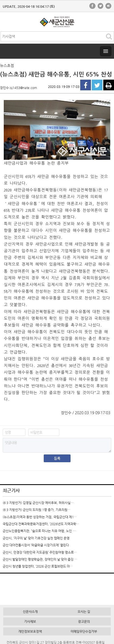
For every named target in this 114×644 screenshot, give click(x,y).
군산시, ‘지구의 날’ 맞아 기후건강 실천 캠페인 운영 (36, 538)
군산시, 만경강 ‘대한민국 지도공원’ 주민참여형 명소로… (40, 552)
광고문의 (84, 621)
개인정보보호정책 (30, 631)
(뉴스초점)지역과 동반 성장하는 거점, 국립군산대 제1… (40, 517)
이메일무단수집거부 (84, 631)
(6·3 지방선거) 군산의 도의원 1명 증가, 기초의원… (36, 510)
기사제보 (30, 621)
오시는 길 (84, 612)
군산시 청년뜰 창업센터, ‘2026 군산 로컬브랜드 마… (38, 566)
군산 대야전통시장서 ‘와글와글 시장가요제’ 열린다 (36, 545)
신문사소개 (30, 612)
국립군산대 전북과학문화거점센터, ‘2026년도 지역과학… (41, 524)
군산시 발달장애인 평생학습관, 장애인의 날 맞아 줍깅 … (40, 559)
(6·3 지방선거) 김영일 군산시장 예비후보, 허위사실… (38, 503)
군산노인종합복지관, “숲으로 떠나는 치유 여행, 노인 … (39, 531)
